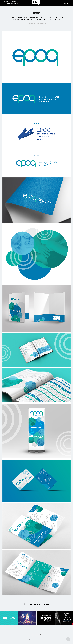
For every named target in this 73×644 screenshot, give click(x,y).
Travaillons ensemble (12, 4)
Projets (6, 2)
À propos (14, 2)
